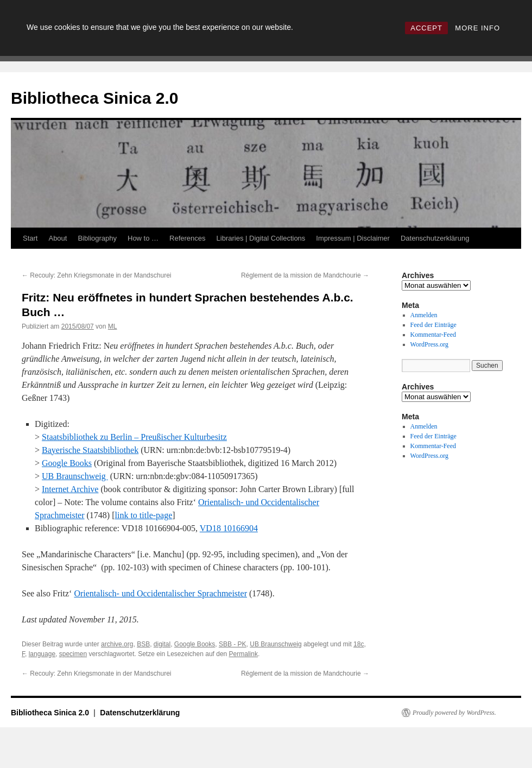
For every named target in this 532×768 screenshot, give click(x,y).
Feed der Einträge (433, 325)
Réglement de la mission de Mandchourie (305, 275)
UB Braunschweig (75, 476)
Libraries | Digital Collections (261, 238)
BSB (143, 644)
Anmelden (424, 315)
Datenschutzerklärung (435, 238)
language (42, 654)
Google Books (67, 463)
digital (162, 644)
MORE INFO (477, 28)
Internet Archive (70, 489)
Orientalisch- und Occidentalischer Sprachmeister (160, 593)
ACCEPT (426, 28)
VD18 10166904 (229, 528)
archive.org (117, 644)
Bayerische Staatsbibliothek (90, 450)
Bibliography (97, 238)
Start (30, 238)
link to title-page (144, 515)
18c (359, 644)
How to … (143, 238)
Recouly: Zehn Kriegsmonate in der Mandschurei (96, 275)
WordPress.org (429, 344)
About (58, 238)
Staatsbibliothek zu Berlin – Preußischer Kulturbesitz (134, 437)
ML (113, 326)
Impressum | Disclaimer (353, 238)
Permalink (243, 654)
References (187, 238)
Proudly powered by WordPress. (454, 713)
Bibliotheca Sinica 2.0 (94, 98)
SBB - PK (233, 644)
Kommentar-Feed (433, 335)
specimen (73, 654)
